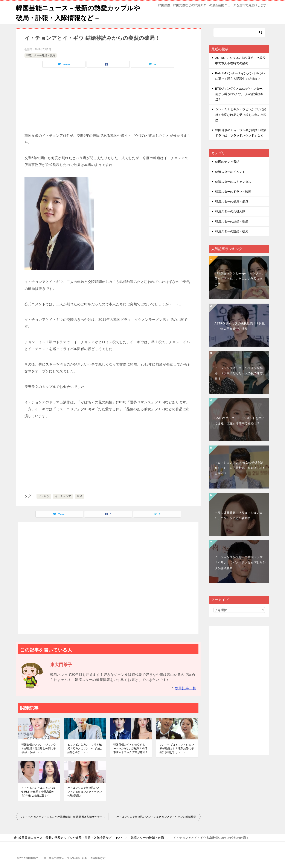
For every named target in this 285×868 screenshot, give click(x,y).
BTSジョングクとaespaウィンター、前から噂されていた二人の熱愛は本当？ (240, 94)
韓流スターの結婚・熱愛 (232, 221)
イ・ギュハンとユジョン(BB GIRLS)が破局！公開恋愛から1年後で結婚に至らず (38, 791)
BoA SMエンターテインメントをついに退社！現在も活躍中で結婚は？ (240, 420)
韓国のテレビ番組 (227, 161)
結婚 (80, 496)
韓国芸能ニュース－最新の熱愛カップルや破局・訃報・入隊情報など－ (78, 12)
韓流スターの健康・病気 (232, 201)
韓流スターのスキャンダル (233, 181)
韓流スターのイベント (230, 171)
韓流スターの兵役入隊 (230, 211)
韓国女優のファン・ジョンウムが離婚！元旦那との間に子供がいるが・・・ (39, 748)
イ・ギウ (44, 496)
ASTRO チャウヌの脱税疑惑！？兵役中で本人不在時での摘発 (240, 326)
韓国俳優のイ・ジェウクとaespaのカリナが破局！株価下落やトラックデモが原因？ (131, 748)
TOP (70, 837)
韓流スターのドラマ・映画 (233, 191)
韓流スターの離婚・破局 (41, 55)
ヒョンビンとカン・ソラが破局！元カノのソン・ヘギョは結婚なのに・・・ (85, 748)
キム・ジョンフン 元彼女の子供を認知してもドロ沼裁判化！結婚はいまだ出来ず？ (240, 468)
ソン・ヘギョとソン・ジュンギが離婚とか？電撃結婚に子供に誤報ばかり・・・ (177, 748)
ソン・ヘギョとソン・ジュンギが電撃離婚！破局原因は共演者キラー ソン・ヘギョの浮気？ (64, 817)
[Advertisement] (108, 102)
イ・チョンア (63, 496)
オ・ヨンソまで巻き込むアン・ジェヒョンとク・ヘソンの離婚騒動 (85, 791)
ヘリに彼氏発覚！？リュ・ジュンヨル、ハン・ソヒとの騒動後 (239, 515)
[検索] (239, 32)
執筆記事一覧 (186, 688)
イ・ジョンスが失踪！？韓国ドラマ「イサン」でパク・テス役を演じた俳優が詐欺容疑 (240, 562)
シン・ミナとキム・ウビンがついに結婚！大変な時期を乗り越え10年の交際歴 (241, 114)
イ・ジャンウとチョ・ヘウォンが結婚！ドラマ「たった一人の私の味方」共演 (240, 373)
